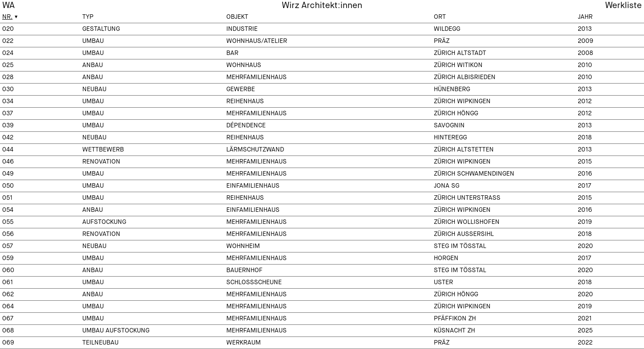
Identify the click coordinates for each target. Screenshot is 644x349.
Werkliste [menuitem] (623, 6)
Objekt (237, 17)
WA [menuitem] (8, 6)
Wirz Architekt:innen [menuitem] (322, 6)
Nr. (7, 17)
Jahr (585, 17)
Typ (88, 17)
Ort (440, 17)
